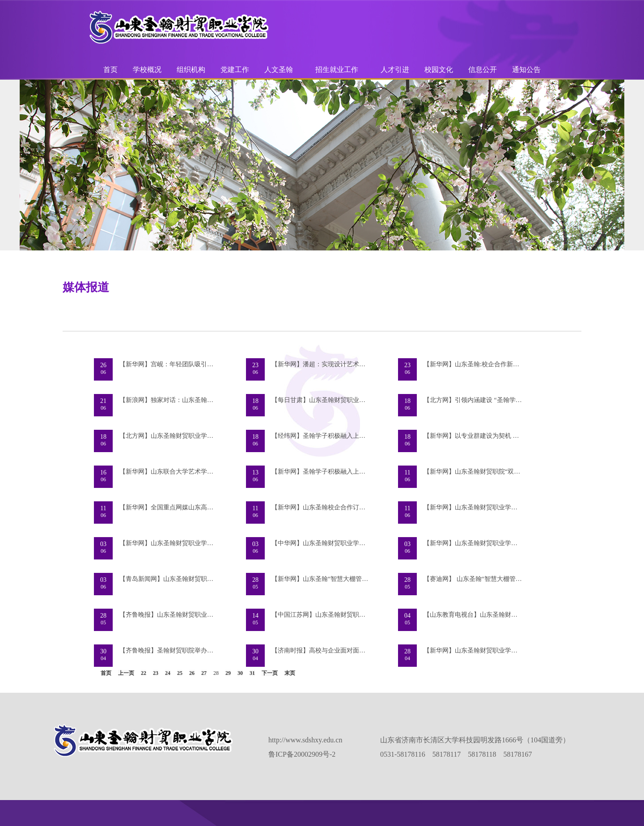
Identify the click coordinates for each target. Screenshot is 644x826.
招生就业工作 (337, 70)
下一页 (270, 673)
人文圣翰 (279, 70)
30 (240, 673)
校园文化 (439, 70)
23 (156, 673)
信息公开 (483, 70)
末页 (290, 673)
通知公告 (526, 70)
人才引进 (395, 70)
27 (204, 673)
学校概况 (147, 70)
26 (192, 673)
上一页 (126, 673)
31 (252, 673)
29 (228, 673)
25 (180, 673)
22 (144, 673)
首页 (110, 70)
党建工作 (235, 70)
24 (168, 673)
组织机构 (191, 70)
